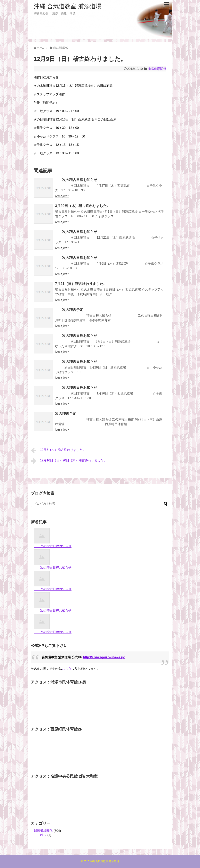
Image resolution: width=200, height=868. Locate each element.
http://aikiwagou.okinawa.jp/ (104, 657)
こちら (67, 669)
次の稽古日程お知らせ (76, 180)
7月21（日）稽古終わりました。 (81, 284)
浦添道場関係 (157, 69)
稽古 (43, 835)
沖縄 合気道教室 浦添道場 (68, 6)
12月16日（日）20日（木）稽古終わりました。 (69, 461)
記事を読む (62, 196)
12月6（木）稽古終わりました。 (58, 450)
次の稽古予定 (69, 310)
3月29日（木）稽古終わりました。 (83, 206)
